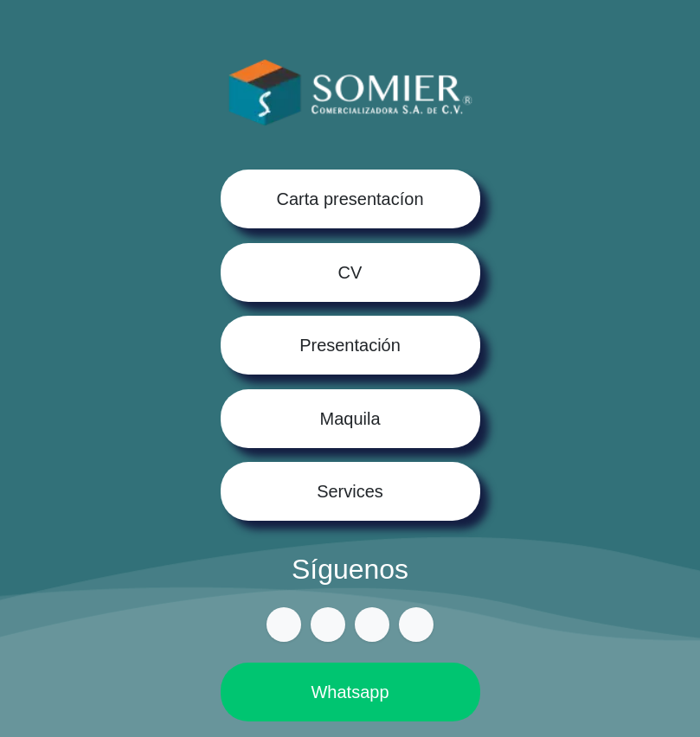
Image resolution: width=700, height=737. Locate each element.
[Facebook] (328, 626)
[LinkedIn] (417, 626)
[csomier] (283, 626)
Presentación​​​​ (350, 345)
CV (350, 272)
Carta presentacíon (350, 198)
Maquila (350, 419)
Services (350, 492)
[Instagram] (372, 626)
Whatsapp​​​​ (350, 694)
